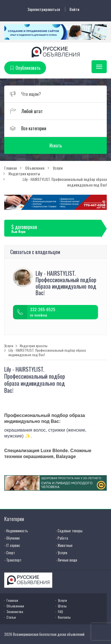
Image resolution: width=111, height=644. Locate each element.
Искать (56, 145)
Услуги (9, 346)
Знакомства (15, 612)
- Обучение (12, 538)
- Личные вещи (66, 560)
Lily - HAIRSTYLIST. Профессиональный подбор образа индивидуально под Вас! (47, 353)
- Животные (64, 545)
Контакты (64, 617)
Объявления (15, 606)
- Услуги (61, 553)
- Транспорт (13, 560)
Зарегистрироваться (44, 9)
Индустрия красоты (34, 346)
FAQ (60, 612)
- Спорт (10, 553)
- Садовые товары (69, 531)
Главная (12, 600)
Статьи (11, 617)
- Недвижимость (16, 531)
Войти (74, 9)
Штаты (62, 606)
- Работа (62, 538)
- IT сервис (12, 545)
